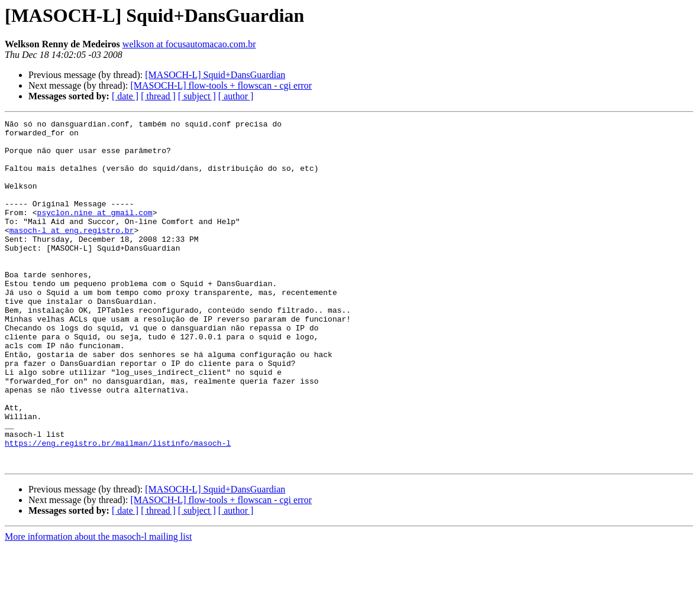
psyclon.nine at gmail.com (95, 232)
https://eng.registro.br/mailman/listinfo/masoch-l (118, 508)
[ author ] (236, 96)
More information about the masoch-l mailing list (98, 606)
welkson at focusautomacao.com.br (189, 44)
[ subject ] (197, 96)
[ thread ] (158, 96)
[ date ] (125, 96)
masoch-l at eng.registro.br (72, 253)
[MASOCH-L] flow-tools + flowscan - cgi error (221, 85)
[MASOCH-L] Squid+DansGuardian (215, 75)
